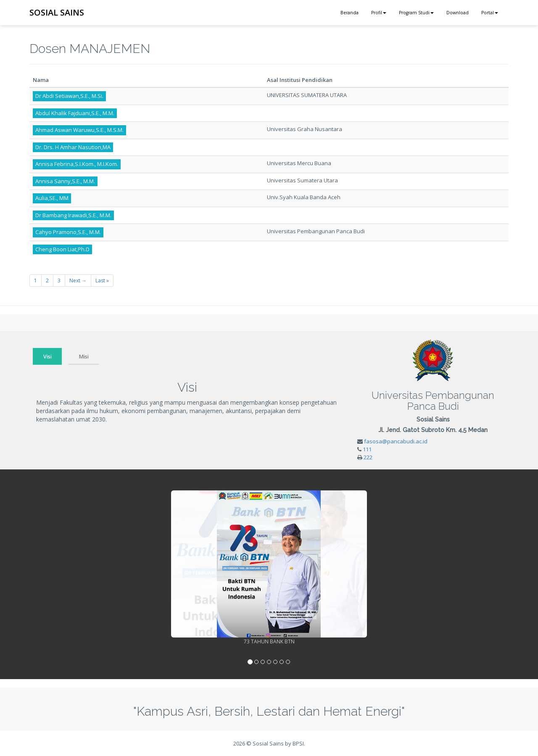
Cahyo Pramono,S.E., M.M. (68, 232)
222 (368, 457)
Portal (490, 13)
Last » (102, 281)
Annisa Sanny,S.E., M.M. (65, 181)
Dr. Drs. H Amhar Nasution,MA (73, 147)
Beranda (349, 13)
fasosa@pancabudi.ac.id (396, 441)
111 (367, 449)
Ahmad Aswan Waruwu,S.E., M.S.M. (79, 130)
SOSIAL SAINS (57, 12)
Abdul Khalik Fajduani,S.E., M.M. (75, 113)
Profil (379, 13)
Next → (78, 281)
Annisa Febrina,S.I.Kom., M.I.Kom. (77, 164)
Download (458, 13)
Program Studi (416, 13)
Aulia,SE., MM (52, 198)
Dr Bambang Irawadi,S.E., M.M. (73, 215)
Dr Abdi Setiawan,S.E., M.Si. (69, 96)
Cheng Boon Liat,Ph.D (62, 249)
